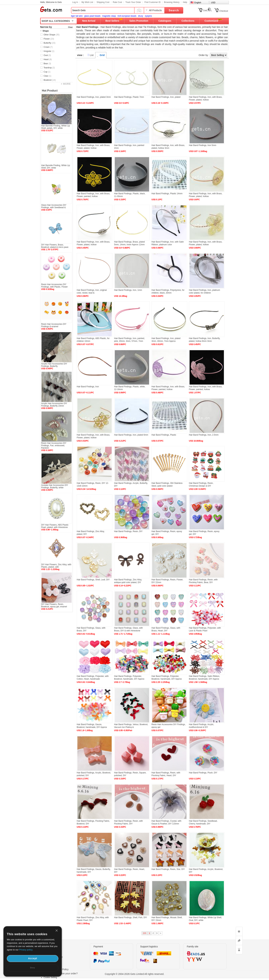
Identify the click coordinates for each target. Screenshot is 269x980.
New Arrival (89, 21)
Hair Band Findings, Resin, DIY (128, 531)
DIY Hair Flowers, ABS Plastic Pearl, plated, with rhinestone (55, 526)
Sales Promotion (139, 21)
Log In (75, 2)
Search (174, 10)
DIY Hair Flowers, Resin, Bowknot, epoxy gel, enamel (54, 605)
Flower (49, 39)
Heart (48, 59)
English (198, 3)
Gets (51, 9)
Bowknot (50, 80)
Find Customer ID (153, 2)
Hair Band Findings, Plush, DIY (203, 773)
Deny (33, 968)
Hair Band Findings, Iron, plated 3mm (94, 97)
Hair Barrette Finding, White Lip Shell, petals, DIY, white (55, 127)
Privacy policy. (26, 950)
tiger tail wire (77, 16)
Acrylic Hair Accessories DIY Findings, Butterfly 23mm (54, 405)
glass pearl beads (92, 16)
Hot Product (50, 91)
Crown (48, 47)
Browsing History (172, 2)
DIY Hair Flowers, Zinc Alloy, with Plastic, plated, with (56, 566)
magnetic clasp (109, 16)
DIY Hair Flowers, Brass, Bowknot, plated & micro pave (55, 246)
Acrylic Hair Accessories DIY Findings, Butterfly (54, 365)
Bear (47, 64)
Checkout (224, 11)
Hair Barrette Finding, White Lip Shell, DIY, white (55, 167)
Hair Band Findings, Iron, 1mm (128, 290)
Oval (47, 55)
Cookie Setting (50, 977)
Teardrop (49, 68)
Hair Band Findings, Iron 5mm (203, 145)
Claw (47, 76)
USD (213, 3)
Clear (70, 27)
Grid (102, 55)
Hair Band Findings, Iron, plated (166, 97)
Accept (33, 958)
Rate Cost (117, 2)
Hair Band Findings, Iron (88, 387)
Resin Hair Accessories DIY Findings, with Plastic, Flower (54, 286)
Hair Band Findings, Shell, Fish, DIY (130, 917)
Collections (188, 21)
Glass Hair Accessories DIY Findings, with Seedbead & (54, 206)
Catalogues (165, 21)
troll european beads (127, 16)
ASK (239, 940)
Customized (211, 21)
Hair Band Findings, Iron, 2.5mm (204, 435)
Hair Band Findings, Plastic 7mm (129, 97)
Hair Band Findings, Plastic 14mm (167, 194)
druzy (141, 16)
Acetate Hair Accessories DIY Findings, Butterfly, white (55, 486)
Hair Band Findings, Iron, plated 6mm (131, 435)
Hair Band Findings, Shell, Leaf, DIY (93, 580)
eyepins (148, 16)
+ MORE (66, 84)
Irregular (49, 51)
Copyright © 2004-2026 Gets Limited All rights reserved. (135, 974)
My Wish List (87, 2)
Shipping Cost (103, 2)
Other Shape (52, 35)
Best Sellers (112, 21)
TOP (239, 950)
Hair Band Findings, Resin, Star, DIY (168, 869)
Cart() (207, 10)
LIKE (239, 931)
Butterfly (49, 43)
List (92, 55)
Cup (47, 72)
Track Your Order (133, 2)
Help (185, 2)
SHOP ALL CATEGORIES (56, 21)
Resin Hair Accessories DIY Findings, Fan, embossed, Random (54, 446)
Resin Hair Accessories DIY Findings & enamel (54, 325)
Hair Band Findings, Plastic (164, 435)
